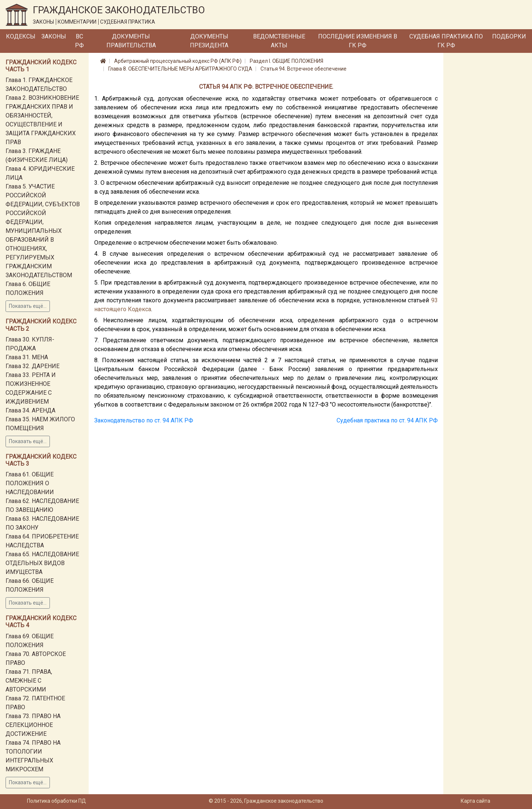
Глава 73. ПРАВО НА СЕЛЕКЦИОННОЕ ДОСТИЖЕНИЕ (33, 725)
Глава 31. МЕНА (27, 357)
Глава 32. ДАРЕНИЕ (33, 366)
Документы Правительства (131, 41)
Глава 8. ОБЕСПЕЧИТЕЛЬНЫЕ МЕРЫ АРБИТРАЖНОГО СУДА (180, 69)
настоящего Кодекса (123, 309)
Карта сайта (475, 801)
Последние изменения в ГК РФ (358, 41)
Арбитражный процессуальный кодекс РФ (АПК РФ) (178, 61)
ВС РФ (79, 41)
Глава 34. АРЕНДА (30, 410)
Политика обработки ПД (57, 801)
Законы (54, 36)
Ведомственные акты (279, 41)
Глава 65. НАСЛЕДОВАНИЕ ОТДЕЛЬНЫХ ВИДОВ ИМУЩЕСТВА (42, 563)
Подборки (509, 36)
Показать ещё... (28, 306)
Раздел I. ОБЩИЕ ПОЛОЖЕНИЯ (287, 61)
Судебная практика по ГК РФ (446, 41)
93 (434, 300)
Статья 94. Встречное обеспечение (303, 69)
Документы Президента (209, 41)
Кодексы (21, 36)
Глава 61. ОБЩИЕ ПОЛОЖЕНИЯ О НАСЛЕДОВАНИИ (30, 483)
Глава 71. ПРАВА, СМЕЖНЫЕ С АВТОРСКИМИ (29, 681)
